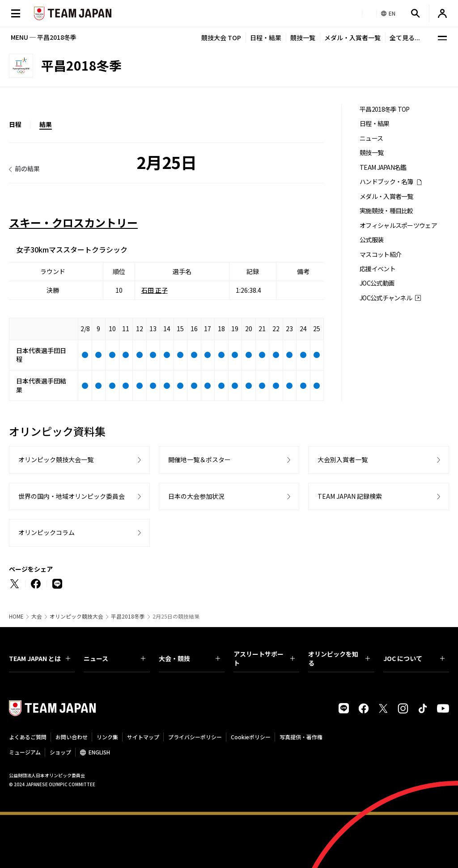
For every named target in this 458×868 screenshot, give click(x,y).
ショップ (60, 752)
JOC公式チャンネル (386, 298)
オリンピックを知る (339, 658)
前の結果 (27, 169)
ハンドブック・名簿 (386, 182)
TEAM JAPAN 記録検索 (350, 496)
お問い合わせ (72, 737)
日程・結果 (266, 38)
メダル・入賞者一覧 (352, 38)
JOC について (414, 658)
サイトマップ (143, 737)
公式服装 (371, 240)
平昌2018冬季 (128, 616)
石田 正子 (155, 290)
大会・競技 (189, 658)
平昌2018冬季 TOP (385, 109)
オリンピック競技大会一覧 (56, 459)
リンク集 (107, 737)
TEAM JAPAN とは (40, 658)
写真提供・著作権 (301, 737)
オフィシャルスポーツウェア (398, 225)
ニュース (371, 138)
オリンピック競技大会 (76, 616)
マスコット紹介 (380, 255)
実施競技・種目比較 (386, 211)
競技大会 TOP (221, 38)
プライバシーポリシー (195, 737)
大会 (37, 616)
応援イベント (377, 269)
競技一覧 (303, 38)
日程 (15, 124)
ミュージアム (25, 752)
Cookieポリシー (251, 737)
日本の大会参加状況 (196, 496)
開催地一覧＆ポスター (199, 459)
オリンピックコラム (47, 532)
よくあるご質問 (28, 737)
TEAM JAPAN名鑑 (383, 167)
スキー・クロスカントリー (73, 222)
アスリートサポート (264, 658)
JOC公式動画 (377, 283)
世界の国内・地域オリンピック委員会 (72, 496)
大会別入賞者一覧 (343, 459)
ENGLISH (99, 752)
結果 (46, 124)
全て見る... (405, 38)
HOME (16, 616)
